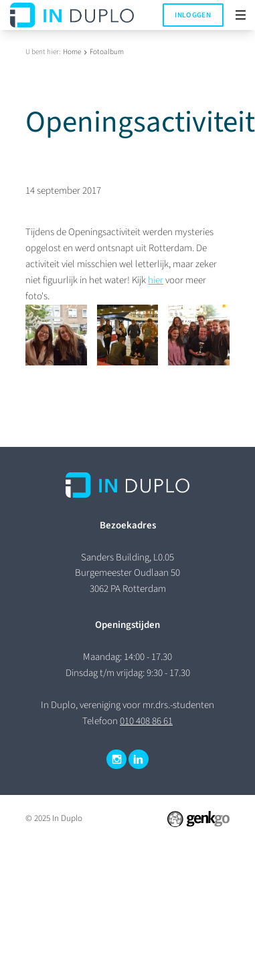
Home (72, 52)
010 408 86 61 (146, 721)
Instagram (116, 760)
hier (156, 280)
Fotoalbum (107, 52)
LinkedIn (139, 760)
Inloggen (193, 15)
